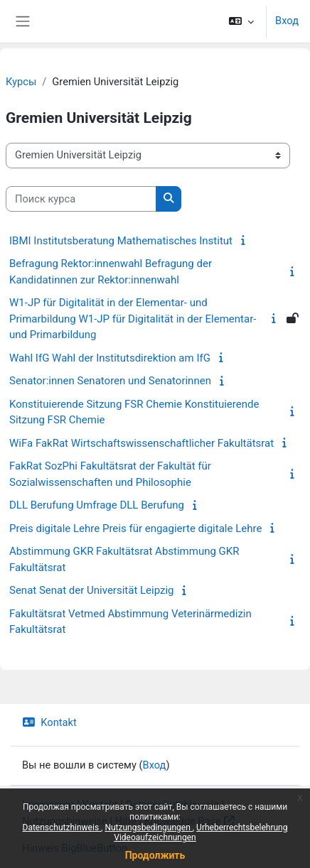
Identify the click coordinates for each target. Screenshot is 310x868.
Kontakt (49, 722)
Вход (287, 21)
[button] (241, 21)
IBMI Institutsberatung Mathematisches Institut (121, 241)
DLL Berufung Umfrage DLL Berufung (97, 505)
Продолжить (155, 855)
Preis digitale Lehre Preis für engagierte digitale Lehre (135, 528)
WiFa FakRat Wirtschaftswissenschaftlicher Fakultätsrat (141, 443)
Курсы (21, 82)
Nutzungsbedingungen (148, 828)
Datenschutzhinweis (62, 828)
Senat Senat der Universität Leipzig (92, 590)
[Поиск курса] (81, 199)
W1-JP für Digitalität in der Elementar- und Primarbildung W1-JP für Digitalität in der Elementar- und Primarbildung (133, 319)
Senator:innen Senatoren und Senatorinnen (110, 381)
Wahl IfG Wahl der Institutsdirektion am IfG (110, 358)
